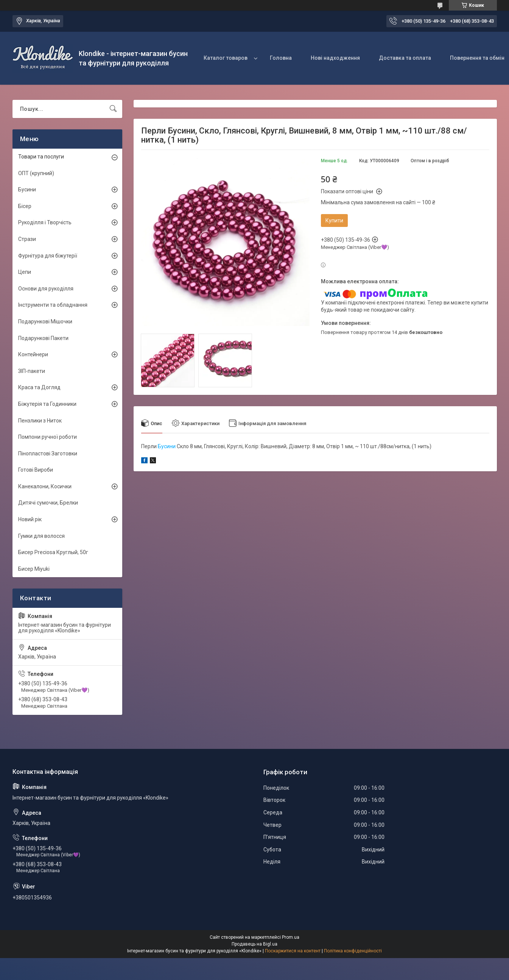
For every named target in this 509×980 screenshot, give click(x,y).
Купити (334, 221)
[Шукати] (113, 109)
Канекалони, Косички (45, 486)
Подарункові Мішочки (45, 321)
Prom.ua (291, 937)
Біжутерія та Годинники (47, 404)
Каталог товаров (226, 58)
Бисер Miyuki (34, 569)
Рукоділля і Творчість (45, 222)
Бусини (167, 446)
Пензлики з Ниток (40, 421)
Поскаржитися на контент (293, 951)
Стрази (27, 239)
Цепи (25, 272)
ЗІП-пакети (32, 371)
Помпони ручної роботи (47, 437)
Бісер (25, 206)
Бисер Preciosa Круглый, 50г (53, 552)
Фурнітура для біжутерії (48, 256)
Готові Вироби (36, 470)
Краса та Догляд (39, 387)
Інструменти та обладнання (53, 305)
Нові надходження (335, 58)
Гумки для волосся (41, 536)
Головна (281, 58)
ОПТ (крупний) (36, 173)
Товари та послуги (41, 157)
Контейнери (33, 354)
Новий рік (30, 519)
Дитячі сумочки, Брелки (48, 503)
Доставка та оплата (405, 58)
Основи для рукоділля (46, 289)
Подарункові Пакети (43, 338)
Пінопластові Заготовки (48, 454)
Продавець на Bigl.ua (254, 944)
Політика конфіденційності (353, 951)
